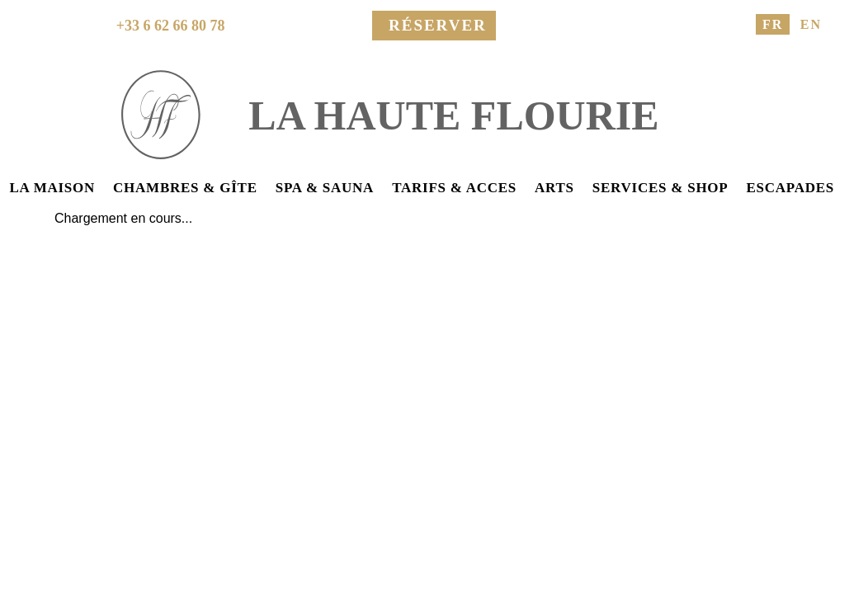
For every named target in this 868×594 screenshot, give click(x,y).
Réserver (438, 25)
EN (811, 24)
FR (773, 24)
